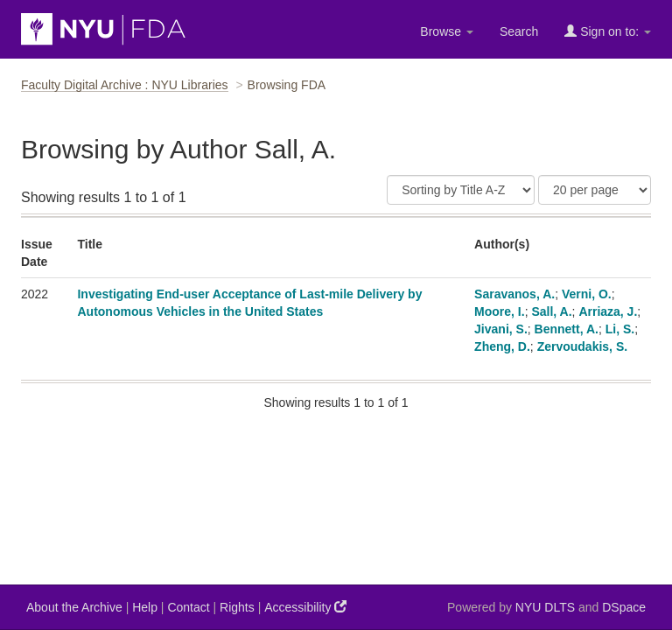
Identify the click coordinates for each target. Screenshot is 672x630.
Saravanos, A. (514, 294)
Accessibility (305, 607)
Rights (237, 607)
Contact (188, 607)
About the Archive (74, 607)
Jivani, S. (501, 329)
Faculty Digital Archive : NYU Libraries (125, 85)
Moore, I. (500, 311)
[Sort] (461, 190)
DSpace (624, 607)
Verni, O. (587, 294)
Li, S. (620, 329)
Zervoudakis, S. (582, 346)
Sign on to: (608, 31)
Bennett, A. (567, 329)
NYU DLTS (545, 607)
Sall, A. (551, 311)
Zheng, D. (502, 346)
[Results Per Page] (595, 190)
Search (519, 31)
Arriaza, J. (608, 311)
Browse (447, 31)
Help (145, 607)
